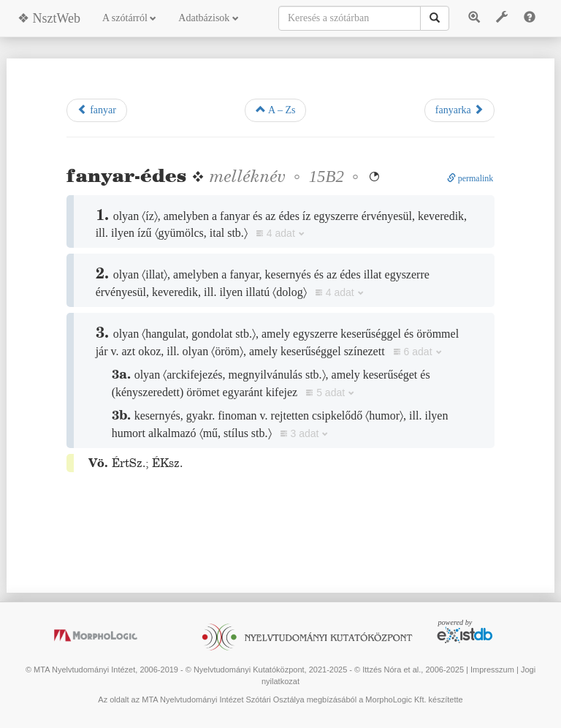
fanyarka (459, 110)
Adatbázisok (208, 18)
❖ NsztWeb (49, 18)
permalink (470, 178)
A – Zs (275, 110)
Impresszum (492, 670)
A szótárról (129, 18)
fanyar (97, 110)
